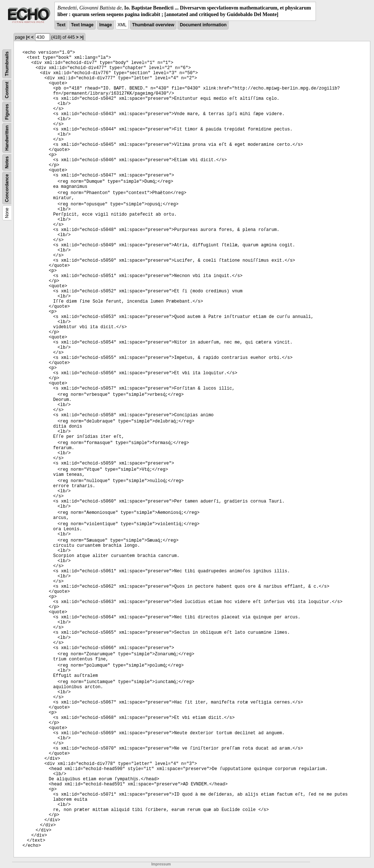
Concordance (7, 188)
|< (28, 37)
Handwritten (7, 138)
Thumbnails (7, 64)
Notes (7, 162)
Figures (7, 112)
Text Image (82, 25)
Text (61, 25)
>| (81, 37)
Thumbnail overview (153, 25)
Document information (203, 25)
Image (106, 25)
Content (7, 90)
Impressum (161, 864)
